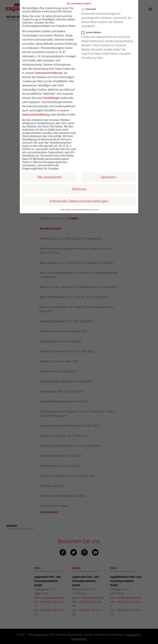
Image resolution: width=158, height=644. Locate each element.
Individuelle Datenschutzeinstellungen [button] (79, 196)
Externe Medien (93, 27)
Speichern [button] (109, 172)
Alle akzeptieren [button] (49, 172)
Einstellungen (52, 93)
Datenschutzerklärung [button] (80, 204)
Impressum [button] (94, 204)
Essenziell (90, 4)
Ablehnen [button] (79, 184)
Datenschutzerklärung (48, 68)
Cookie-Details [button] (65, 204)
